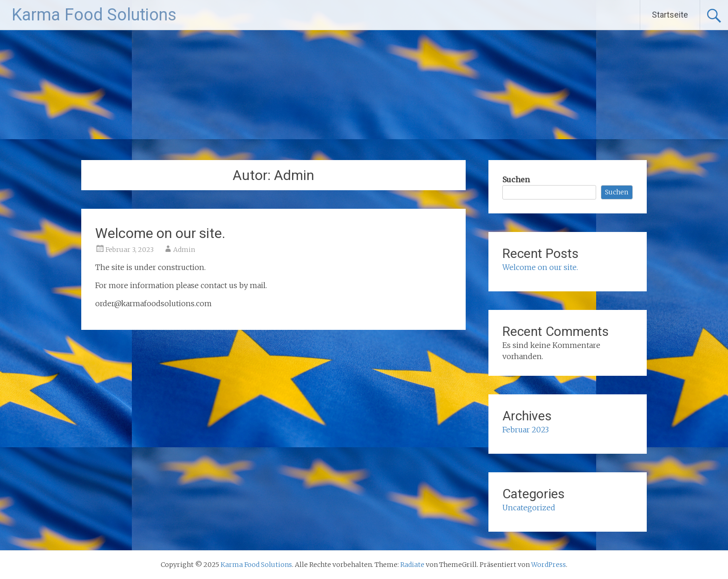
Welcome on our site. (160, 233)
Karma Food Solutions (94, 15)
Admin (184, 250)
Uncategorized (529, 508)
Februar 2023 (526, 430)
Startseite (670, 15)
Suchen (516, 180)
